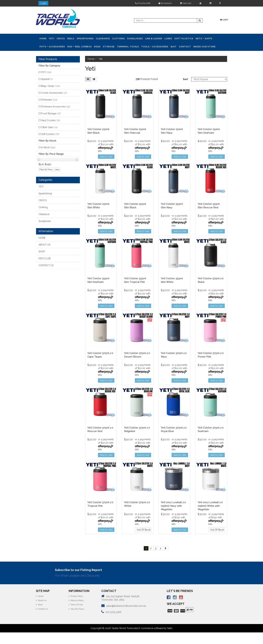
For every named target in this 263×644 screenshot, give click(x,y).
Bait (174, 47)
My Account (165, 3)
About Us (41, 600)
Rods (97, 47)
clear (57, 170)
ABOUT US (44, 245)
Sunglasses (135, 39)
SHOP (42, 252)
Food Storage (51, 113)
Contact (185, 47)
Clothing (119, 39)
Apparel (47, 79)
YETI (52, 39)
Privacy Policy (76, 596)
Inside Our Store (204, 47)
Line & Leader (154, 39)
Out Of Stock (144, 530)
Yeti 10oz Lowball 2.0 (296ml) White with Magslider (210, 506)
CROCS (61, 39)
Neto (170, 628)
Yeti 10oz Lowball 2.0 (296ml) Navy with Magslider (173, 506)
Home (43, 39)
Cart (224, 20)
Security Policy (76, 609)
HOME (42, 238)
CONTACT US (46, 265)
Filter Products (48, 59)
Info (100, 151)
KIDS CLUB (45, 258)
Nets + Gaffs (204, 39)
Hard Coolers (51, 120)
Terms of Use (76, 605)
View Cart (186, 3)
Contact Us (42, 609)
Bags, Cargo (51, 86)
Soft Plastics (184, 39)
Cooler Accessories (54, 93)
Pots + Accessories (52, 47)
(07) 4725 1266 (143, 3)
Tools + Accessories (155, 47)
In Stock (48, 147)
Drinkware (49, 100)
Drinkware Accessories (56, 107)
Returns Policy (76, 600)
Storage (109, 47)
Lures (168, 39)
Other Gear (49, 127)
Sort (186, 79)
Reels (71, 39)
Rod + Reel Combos (80, 47)
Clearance (103, 39)
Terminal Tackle (128, 47)
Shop (39, 605)
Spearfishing (85, 39)
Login (43, 3)
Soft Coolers (50, 134)
